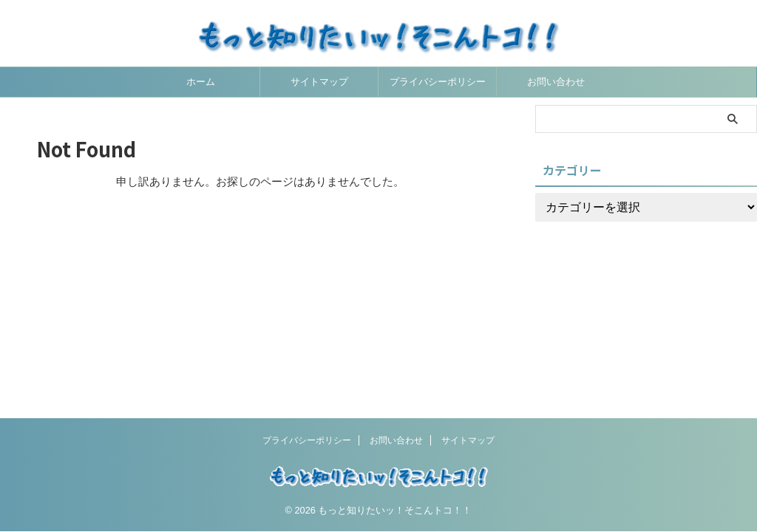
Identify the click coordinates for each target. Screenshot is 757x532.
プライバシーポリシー (438, 82)
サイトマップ (319, 82)
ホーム (201, 82)
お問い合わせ (556, 82)
